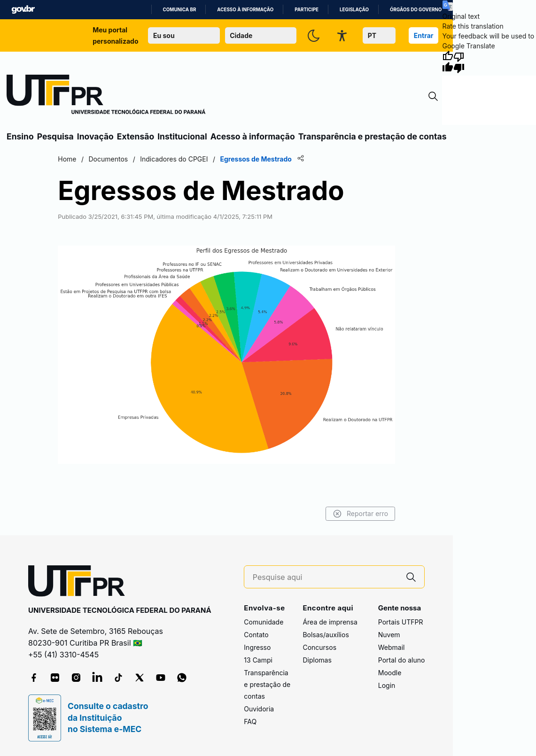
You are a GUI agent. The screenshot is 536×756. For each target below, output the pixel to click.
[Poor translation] (459, 62)
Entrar (424, 35)
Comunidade (264, 622)
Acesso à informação (245, 10)
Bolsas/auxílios (326, 635)
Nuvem (389, 635)
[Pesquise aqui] (326, 577)
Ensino (20, 136)
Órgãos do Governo (416, 10)
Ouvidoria (259, 709)
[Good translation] (448, 62)
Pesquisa (55, 136)
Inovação (95, 136)
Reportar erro (361, 514)
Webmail (392, 647)
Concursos (319, 647)
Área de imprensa (330, 622)
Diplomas (317, 660)
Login (387, 685)
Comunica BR (180, 10)
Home (67, 159)
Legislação (354, 10)
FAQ (250, 721)
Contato (256, 635)
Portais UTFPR (401, 622)
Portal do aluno (402, 660)
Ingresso (257, 647)
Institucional (182, 136)
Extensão (136, 136)
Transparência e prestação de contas (373, 136)
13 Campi (258, 660)
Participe (307, 10)
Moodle (390, 673)
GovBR (23, 10)
